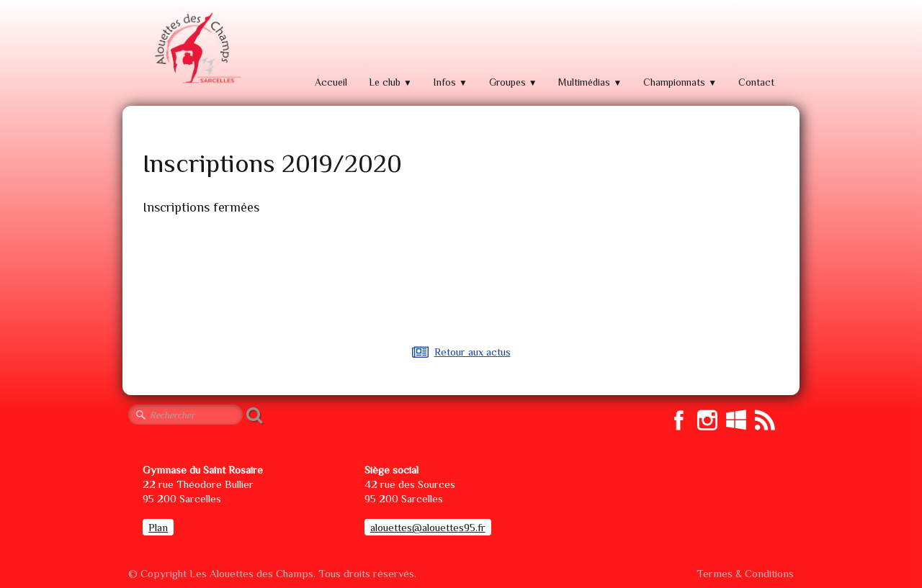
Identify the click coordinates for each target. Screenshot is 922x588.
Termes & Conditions (745, 573)
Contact (756, 82)
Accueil (331, 82)
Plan (158, 527)
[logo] (196, 49)
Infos (451, 82)
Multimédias (590, 82)
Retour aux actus (461, 352)
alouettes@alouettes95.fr (428, 527)
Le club (390, 82)
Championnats (680, 82)
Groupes (513, 82)
